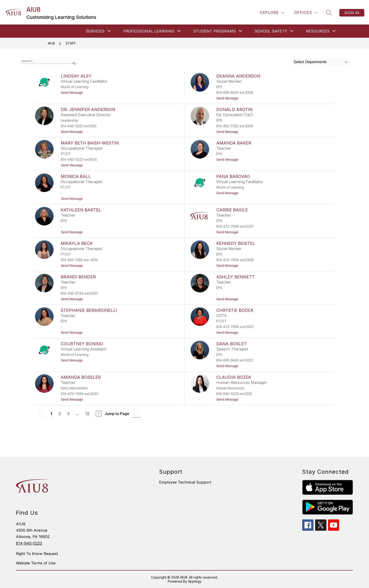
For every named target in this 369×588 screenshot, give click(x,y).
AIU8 (51, 43)
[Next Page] (99, 414)
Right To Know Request (37, 554)
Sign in (352, 13)
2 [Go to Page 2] (60, 414)
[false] (49, 61)
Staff (71, 43)
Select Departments (310, 62)
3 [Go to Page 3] (68, 414)
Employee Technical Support (185, 482)
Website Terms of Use (36, 563)
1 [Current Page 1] (51, 414)
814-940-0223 (29, 543)
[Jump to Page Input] (136, 413)
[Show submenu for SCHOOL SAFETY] (271, 31)
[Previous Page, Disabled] (41, 414)
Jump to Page (117, 414)
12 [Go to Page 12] (87, 414)
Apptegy (195, 581)
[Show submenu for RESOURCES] (318, 31)
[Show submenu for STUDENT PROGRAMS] (215, 31)
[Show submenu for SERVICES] (95, 31)
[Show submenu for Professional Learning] (149, 31)
